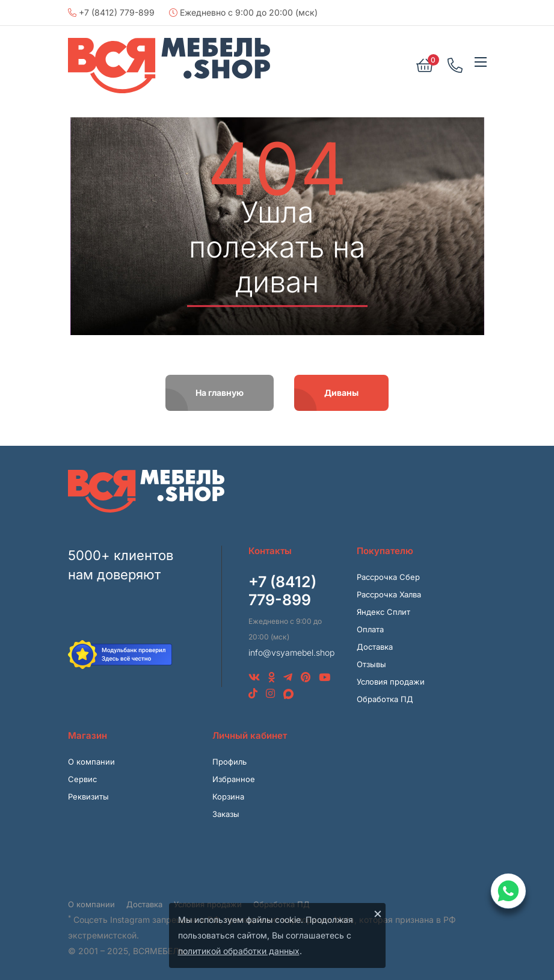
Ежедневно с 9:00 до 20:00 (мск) (243, 12)
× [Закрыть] (378, 913)
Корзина (228, 797)
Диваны (341, 393)
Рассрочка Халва (389, 594)
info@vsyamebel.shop (291, 652)
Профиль (229, 762)
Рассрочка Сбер (388, 577)
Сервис (82, 779)
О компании (91, 762)
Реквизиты (88, 797)
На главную (220, 393)
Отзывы (371, 664)
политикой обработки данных (239, 951)
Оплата (370, 629)
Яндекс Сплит (383, 612)
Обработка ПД (385, 699)
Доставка (375, 647)
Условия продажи (391, 682)
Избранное (234, 779)
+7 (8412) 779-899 (111, 12)
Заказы (226, 814)
